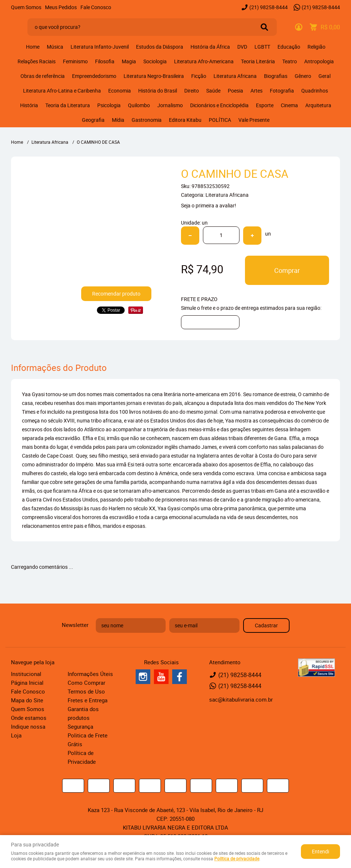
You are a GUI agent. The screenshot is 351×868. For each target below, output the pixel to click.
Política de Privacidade (82, 757)
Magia (129, 61)
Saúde (213, 91)
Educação (289, 47)
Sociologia (155, 61)
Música (55, 47)
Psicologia (109, 105)
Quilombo (139, 105)
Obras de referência (43, 76)
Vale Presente (254, 120)
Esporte (265, 105)
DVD (242, 47)
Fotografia (282, 91)
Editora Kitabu (185, 120)
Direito (192, 91)
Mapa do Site (27, 700)
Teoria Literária (258, 61)
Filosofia (105, 61)
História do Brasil (158, 91)
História (29, 105)
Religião (316, 47)
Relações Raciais (37, 61)
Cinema (289, 105)
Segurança (80, 726)
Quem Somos (26, 7)
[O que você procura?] (264, 27)
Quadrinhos (315, 91)
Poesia (235, 91)
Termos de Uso (86, 691)
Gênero (303, 76)
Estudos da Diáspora (160, 47)
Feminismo (75, 61)
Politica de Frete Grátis (88, 740)
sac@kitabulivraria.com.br (241, 699)
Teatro (290, 61)
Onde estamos (29, 718)
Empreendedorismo (94, 76)
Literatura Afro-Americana (204, 61)
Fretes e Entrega (88, 700)
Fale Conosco (96, 7)
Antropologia (319, 61)
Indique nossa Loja (28, 731)
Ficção (199, 76)
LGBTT (262, 47)
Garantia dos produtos (83, 713)
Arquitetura (318, 105)
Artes (256, 91)
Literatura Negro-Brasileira (154, 76)
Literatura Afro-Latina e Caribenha (62, 91)
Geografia (93, 120)
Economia (120, 91)
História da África (210, 47)
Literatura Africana (235, 76)
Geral (324, 76)
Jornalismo (170, 105)
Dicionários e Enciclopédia (219, 105)
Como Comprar (86, 683)
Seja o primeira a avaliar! (209, 205)
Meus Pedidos (61, 7)
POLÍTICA (220, 120)
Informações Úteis (90, 674)
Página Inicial (27, 683)
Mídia (118, 120)
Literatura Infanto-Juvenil (100, 47)
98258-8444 (269, 7)
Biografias (276, 76)
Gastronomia (147, 120)
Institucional (26, 674)
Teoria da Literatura (68, 105)
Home (33, 47)
